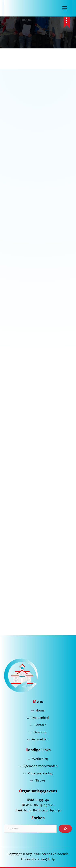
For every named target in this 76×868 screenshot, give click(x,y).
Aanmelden (40, 740)
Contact (40, 725)
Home (40, 711)
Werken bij (40, 759)
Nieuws (40, 781)
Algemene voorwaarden (40, 766)
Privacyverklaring (40, 774)
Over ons (40, 733)
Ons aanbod (40, 718)
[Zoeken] (65, 829)
